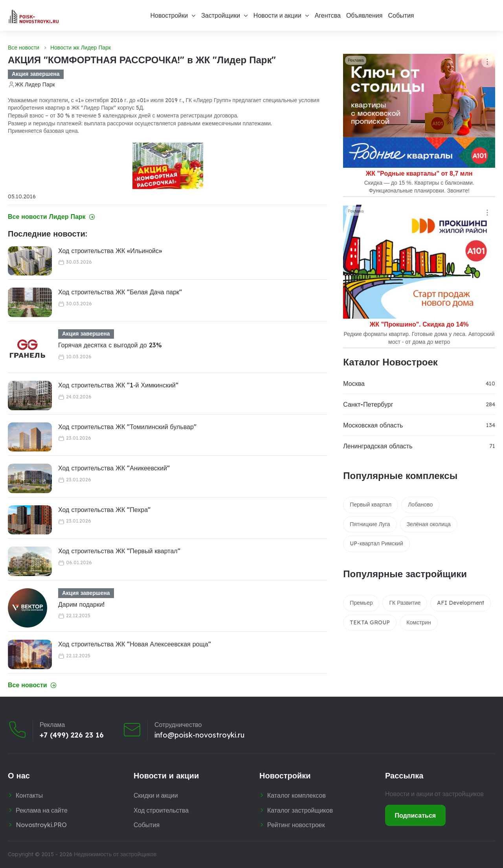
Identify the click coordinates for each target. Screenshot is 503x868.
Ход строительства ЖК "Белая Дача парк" (120, 292)
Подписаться (416, 815)
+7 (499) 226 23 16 (72, 735)
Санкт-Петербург (368, 404)
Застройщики (221, 15)
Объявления (364, 15)
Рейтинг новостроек (296, 825)
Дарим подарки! (81, 604)
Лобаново (420, 505)
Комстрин (419, 622)
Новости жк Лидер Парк (81, 48)
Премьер (361, 603)
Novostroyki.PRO (41, 825)
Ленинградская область (378, 446)
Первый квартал (371, 505)
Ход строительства (161, 810)
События (401, 15)
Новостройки (169, 15)
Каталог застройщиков (300, 810)
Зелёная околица (429, 524)
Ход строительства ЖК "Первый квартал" (119, 551)
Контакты (29, 795)
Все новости (24, 48)
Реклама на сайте (42, 810)
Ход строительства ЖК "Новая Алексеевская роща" (135, 644)
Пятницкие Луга (370, 524)
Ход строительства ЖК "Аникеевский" (114, 468)
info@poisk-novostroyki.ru (199, 735)
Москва (354, 384)
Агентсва (328, 15)
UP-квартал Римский (376, 543)
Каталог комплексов (296, 795)
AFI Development (461, 603)
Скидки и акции (156, 795)
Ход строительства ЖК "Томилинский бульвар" (127, 427)
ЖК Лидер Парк (35, 84)
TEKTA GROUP (370, 622)
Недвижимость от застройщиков (115, 854)
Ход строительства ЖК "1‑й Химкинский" (118, 385)
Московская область (373, 425)
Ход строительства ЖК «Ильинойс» (110, 251)
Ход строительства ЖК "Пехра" (104, 510)
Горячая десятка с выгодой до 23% (110, 345)
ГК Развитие (405, 603)
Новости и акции (277, 15)
